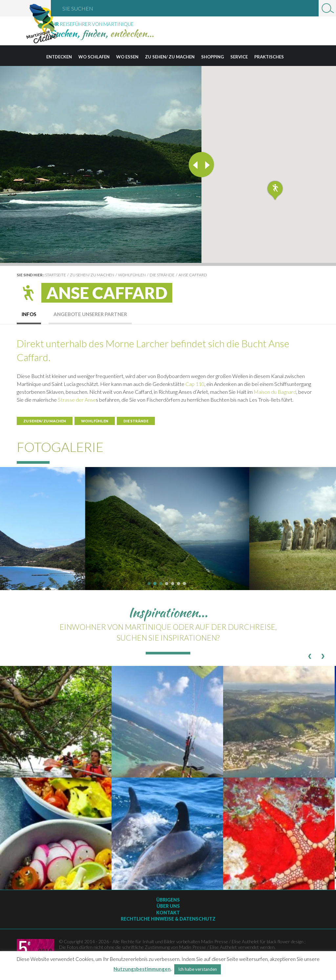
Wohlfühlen (132, 275)
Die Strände (162, 275)
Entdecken (59, 57)
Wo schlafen (94, 57)
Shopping (212, 57)
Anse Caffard (193, 275)
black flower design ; (286, 941)
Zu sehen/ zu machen (170, 57)
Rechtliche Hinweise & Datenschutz (168, 919)
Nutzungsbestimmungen (142, 969)
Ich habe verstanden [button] (198, 969)
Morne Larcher (137, 343)
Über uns (168, 906)
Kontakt (168, 913)
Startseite (55, 275)
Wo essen (127, 57)
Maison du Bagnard (275, 392)
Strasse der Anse (77, 400)
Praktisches (269, 57)
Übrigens (168, 900)
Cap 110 (195, 384)
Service (239, 57)
